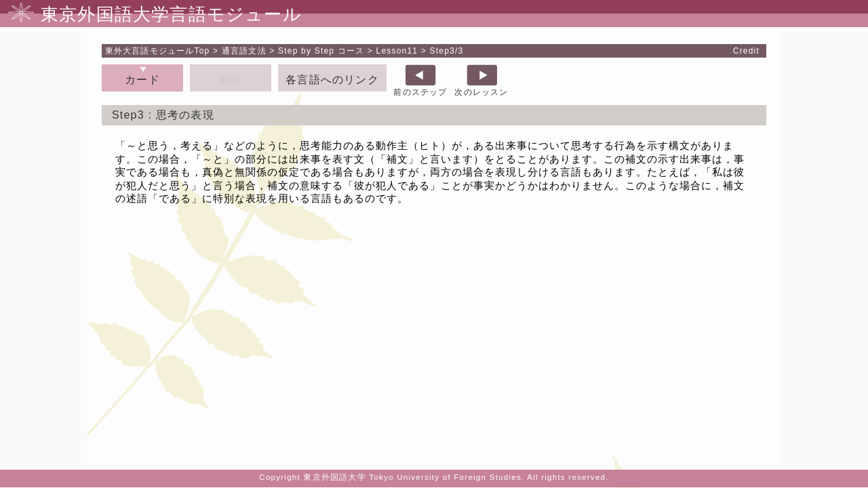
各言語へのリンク (332, 80)
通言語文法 (244, 51)
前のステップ (420, 92)
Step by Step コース (321, 51)
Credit (746, 51)
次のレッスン (481, 92)
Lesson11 (397, 51)
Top (158, 51)
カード (142, 80)
